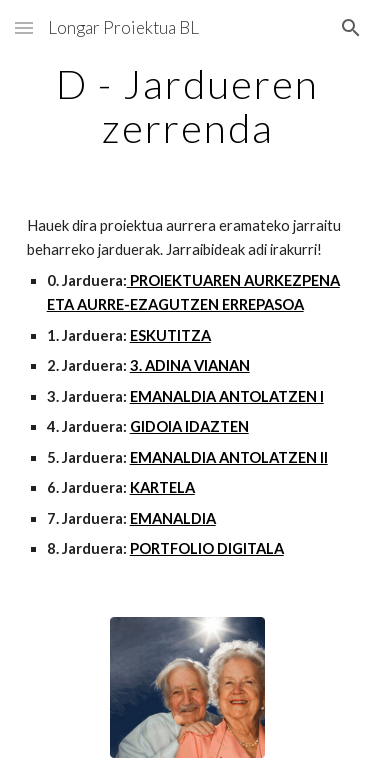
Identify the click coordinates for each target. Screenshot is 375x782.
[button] (24, 27)
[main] (188, 106)
